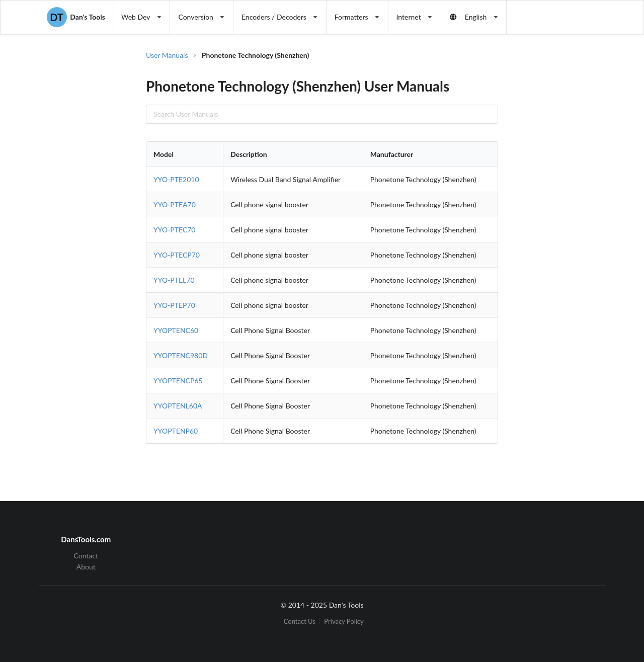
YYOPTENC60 (176, 330)
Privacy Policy (344, 622)
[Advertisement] (555, 211)
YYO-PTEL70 (174, 280)
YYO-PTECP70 (177, 255)
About (86, 567)
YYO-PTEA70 (175, 204)
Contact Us (300, 622)
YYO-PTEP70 (174, 305)
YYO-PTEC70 (174, 230)
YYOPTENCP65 (178, 381)
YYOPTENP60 (176, 431)
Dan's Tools (76, 17)
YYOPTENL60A (178, 406)
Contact (86, 556)
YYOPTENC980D (181, 355)
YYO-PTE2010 (176, 179)
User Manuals (167, 55)
